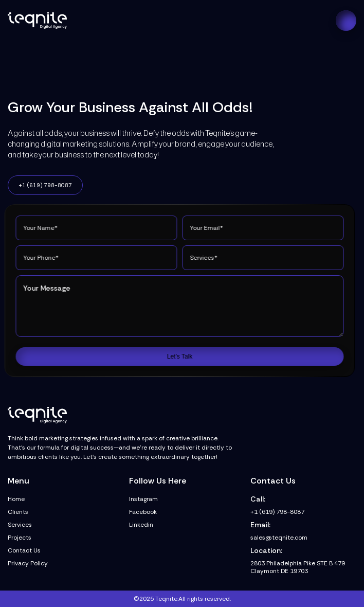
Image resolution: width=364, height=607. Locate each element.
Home (16, 499)
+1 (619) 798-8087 (45, 185)
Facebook (143, 512)
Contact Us (24, 551)
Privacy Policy (28, 564)
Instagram (143, 499)
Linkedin (141, 525)
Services (20, 525)
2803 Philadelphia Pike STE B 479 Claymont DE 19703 (298, 567)
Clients (18, 512)
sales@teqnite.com (279, 538)
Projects (20, 538)
